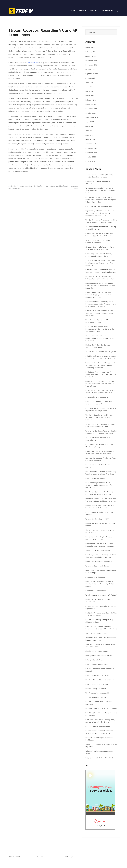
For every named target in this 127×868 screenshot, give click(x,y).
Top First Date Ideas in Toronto (97, 633)
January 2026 (91, 56)
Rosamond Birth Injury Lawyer (97, 397)
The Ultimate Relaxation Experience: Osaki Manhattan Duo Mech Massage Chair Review (100, 338)
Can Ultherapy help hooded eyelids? (99, 206)
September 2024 (92, 118)
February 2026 (91, 52)
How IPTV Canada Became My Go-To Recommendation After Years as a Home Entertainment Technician (101, 304)
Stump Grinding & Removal (96, 697)
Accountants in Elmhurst (95, 577)
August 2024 (90, 122)
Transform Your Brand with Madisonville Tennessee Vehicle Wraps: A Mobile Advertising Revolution (101, 365)
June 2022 (89, 135)
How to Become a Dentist (95, 478)
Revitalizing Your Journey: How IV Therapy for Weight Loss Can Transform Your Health (101, 374)
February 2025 (91, 100)
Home (73, 11)
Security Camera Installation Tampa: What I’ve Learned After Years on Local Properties (100, 286)
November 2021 (91, 153)
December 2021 (91, 148)
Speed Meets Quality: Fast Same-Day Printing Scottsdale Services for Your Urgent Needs (100, 384)
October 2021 (91, 157)
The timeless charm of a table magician (101, 352)
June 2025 (89, 87)
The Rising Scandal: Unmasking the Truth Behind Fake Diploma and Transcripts (99, 417)
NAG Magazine (71, 857)
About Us (82, 11)
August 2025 (90, 78)
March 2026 (90, 47)
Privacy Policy (107, 11)
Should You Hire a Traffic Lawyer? (99, 550)
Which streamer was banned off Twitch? (101, 595)
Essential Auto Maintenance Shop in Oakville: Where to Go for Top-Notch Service (100, 584)
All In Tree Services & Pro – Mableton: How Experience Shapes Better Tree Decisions (100, 263)
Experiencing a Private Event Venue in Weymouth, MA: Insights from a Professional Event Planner (100, 213)
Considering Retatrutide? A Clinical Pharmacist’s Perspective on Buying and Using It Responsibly (101, 200)
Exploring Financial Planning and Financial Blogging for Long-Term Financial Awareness (98, 295)
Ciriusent (40, 857)
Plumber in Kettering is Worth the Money (101, 708)
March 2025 (90, 96)
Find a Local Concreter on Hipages (99, 562)
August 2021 (90, 161)
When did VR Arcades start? (96, 591)
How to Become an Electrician (97, 675)
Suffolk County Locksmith (96, 689)
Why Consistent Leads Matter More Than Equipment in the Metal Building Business (100, 190)
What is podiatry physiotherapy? (98, 566)
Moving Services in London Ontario (99, 656)
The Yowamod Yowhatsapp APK (97, 693)
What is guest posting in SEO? (97, 519)
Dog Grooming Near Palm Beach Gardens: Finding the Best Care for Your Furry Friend (101, 485)
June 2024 (89, 131)
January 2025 (91, 104)
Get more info (33, 63)
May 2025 (89, 91)
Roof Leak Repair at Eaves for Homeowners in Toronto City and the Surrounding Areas (100, 329)
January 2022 (91, 144)
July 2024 (89, 126)
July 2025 (89, 82)
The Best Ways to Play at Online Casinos (101, 680)
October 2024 (91, 113)
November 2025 (91, 65)
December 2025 (91, 61)
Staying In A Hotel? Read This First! (99, 758)
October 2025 (91, 69)
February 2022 (91, 139)
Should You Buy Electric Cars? (97, 651)
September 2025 (92, 74)
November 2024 (92, 109)
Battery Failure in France (95, 660)
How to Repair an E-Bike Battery (98, 684)
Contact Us (94, 11)
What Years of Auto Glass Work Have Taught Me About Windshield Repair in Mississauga (100, 313)
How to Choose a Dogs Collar (97, 664)
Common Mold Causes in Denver (98, 726)
